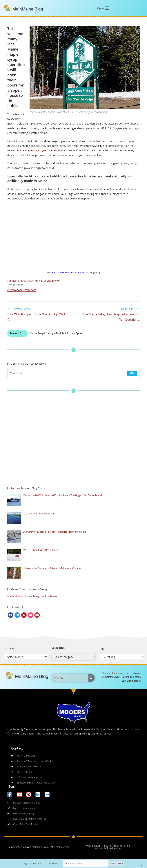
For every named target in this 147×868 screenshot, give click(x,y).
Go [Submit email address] (132, 373)
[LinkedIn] (17, 615)
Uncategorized (125, 673)
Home (106, 673)
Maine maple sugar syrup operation (39, 150)
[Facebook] (11, 615)
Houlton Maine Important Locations (69, 272)
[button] (101, 8)
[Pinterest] (24, 615)
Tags (102, 648)
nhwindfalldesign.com (108, 848)
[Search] (91, 678)
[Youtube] (37, 615)
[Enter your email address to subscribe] (73, 373)
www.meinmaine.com (37, 847)
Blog (113, 673)
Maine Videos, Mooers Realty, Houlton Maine (32, 596)
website (98, 141)
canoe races (69, 189)
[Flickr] (30, 615)
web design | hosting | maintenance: (108, 846)
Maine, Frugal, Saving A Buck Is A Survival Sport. (56, 333)
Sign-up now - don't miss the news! (42, 864)
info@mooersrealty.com (22, 290)
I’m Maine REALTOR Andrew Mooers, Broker (33, 281)
